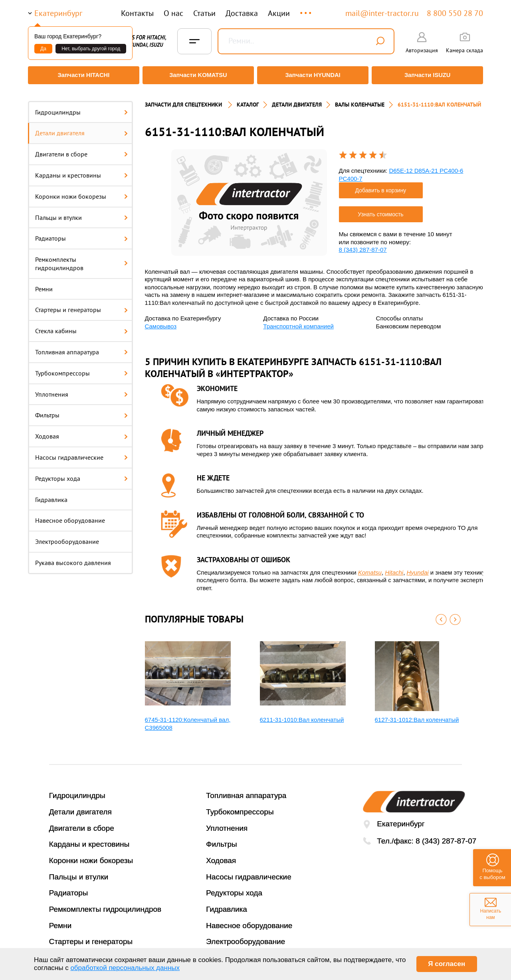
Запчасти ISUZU (429, 75)
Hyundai (418, 568)
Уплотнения (81, 389)
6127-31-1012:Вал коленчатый (417, 715)
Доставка (242, 13)
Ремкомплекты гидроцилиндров (81, 259)
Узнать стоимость (380, 210)
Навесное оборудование (70, 516)
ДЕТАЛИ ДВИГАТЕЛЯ (297, 100)
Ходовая (81, 432)
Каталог (248, 100)
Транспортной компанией (298, 321)
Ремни (44, 284)
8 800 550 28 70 (455, 13)
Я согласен (447, 964)
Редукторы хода (81, 474)
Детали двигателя (81, 128)
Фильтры (81, 411)
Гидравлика (51, 495)
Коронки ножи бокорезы (81, 192)
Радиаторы (81, 234)
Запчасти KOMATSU (197, 75)
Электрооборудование (67, 537)
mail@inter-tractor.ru (382, 13)
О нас (173, 13)
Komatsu (370, 568)
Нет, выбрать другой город (91, 49)
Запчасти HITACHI (82, 75)
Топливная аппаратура (81, 348)
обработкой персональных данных (125, 968)
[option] (249, 198)
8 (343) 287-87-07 (363, 245)
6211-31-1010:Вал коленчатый (302, 715)
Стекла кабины (81, 326)
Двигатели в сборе (81, 150)
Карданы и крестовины (81, 170)
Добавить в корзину (381, 186)
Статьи (204, 13)
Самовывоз (161, 321)
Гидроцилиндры (81, 107)
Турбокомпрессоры (81, 368)
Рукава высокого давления (73, 558)
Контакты (137, 13)
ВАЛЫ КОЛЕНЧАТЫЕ (360, 100)
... (306, 9)
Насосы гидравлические (81, 453)
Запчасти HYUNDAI (313, 75)
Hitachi (394, 568)
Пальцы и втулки (81, 213)
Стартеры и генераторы (81, 305)
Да (43, 49)
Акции (279, 13)
